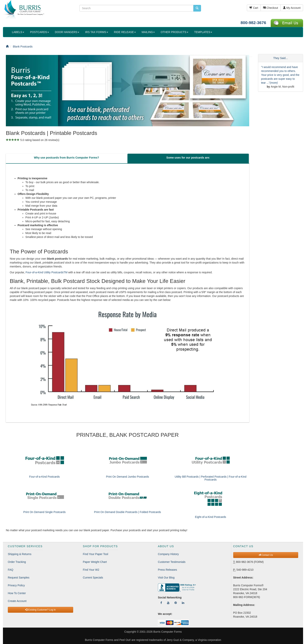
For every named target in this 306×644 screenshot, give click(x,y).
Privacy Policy (16, 585)
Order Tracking (17, 562)
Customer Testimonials (172, 562)
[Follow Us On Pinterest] (176, 603)
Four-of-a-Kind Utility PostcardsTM (47, 272)
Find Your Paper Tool (96, 554)
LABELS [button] (18, 32)
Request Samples (19, 578)
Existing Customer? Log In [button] (40, 610)
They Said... (281, 58)
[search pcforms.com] (197, 8)
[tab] (66, 159)
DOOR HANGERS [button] (67, 32)
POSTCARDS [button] (40, 32)
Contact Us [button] (266, 555)
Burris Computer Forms (168, 632)
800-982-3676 (253, 23)
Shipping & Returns (20, 554)
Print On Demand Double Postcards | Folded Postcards (128, 512)
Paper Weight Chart (95, 562)
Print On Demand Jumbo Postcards (127, 477)
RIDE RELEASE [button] (125, 32)
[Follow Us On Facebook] (161, 603)
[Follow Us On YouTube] (168, 603)
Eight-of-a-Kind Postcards (211, 517)
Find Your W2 (91, 570)
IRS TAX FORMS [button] (97, 32)
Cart (254, 8)
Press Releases (167, 570)
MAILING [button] (148, 32)
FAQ (11, 570)
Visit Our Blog (166, 578)
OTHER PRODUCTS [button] (174, 32)
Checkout (271, 8)
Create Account (17, 601)
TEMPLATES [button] (203, 32)
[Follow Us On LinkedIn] (183, 603)
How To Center (17, 593)
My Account (292, 8)
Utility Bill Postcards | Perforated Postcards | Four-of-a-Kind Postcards (211, 478)
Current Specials (93, 578)
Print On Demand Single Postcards (44, 512)
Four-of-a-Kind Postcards (44, 477)
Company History (168, 554)
